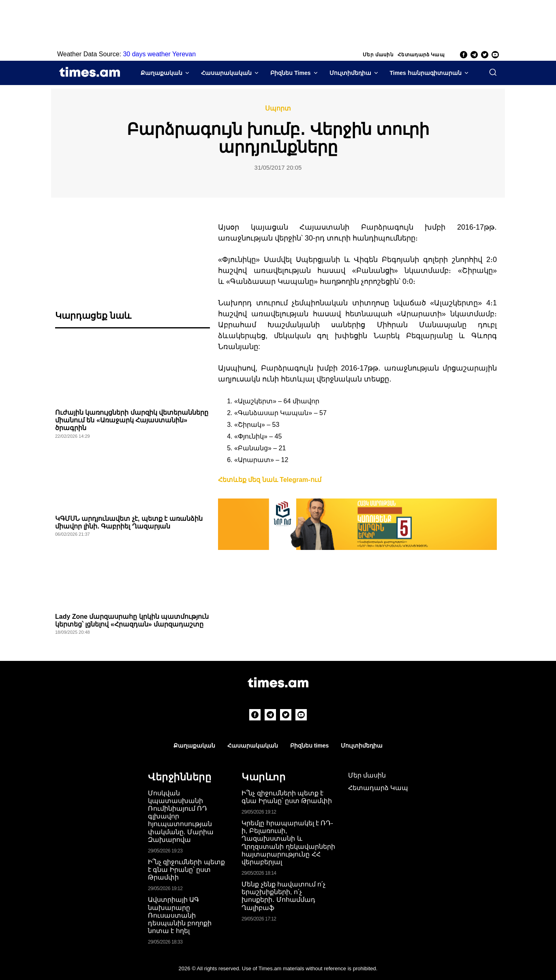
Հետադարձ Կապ (421, 55)
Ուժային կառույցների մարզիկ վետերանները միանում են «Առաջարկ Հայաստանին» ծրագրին (132, 420)
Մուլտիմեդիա (350, 73)
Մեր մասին (378, 55)
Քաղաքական (161, 73)
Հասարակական (226, 73)
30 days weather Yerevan (159, 54)
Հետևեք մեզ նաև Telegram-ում (270, 480)
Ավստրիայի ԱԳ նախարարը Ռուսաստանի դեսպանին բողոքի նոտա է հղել (180, 915)
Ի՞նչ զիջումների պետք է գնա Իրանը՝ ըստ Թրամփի (186, 870)
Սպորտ (278, 109)
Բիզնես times (309, 746)
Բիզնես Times (290, 73)
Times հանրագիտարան (426, 73)
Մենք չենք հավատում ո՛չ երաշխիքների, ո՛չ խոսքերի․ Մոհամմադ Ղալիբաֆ (283, 896)
